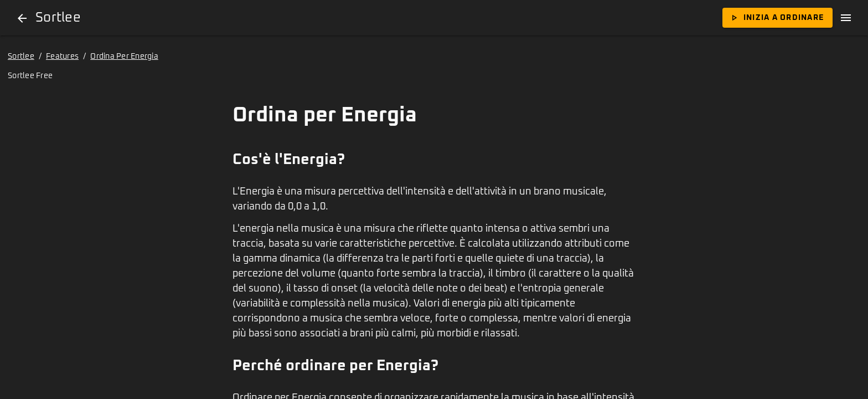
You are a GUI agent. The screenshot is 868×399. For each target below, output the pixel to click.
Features (62, 57)
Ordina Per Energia (124, 57)
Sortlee (21, 57)
